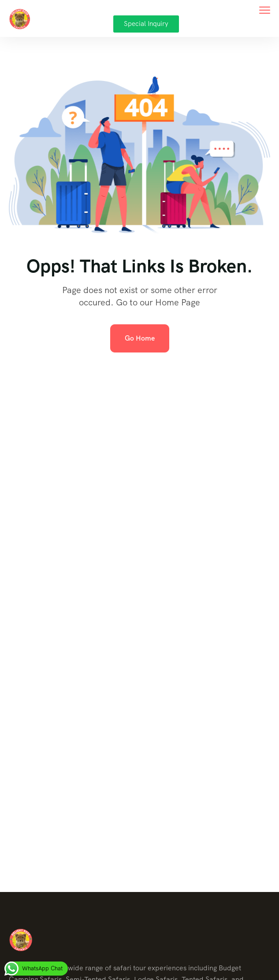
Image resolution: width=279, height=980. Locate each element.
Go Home (140, 338)
